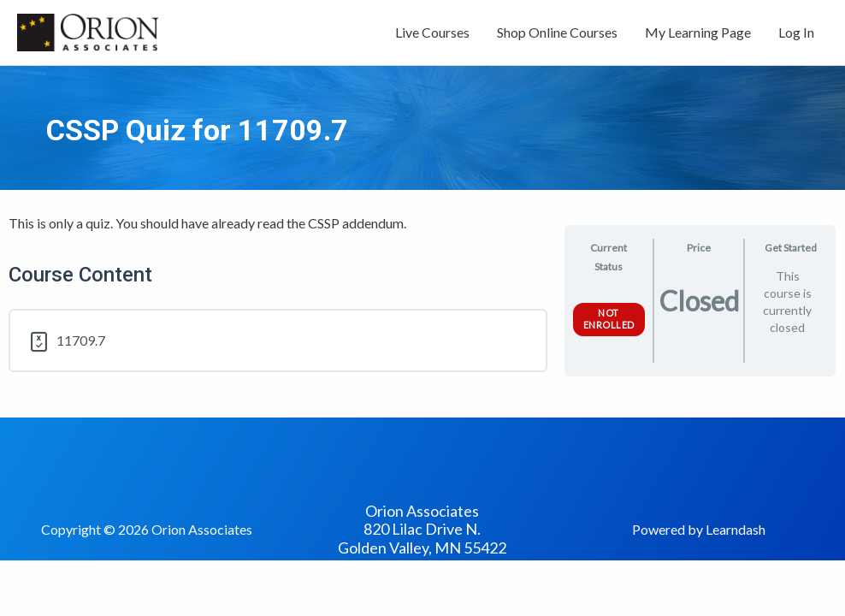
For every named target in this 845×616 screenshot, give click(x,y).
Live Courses (432, 32)
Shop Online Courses (557, 32)
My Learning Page (698, 32)
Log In (796, 32)
